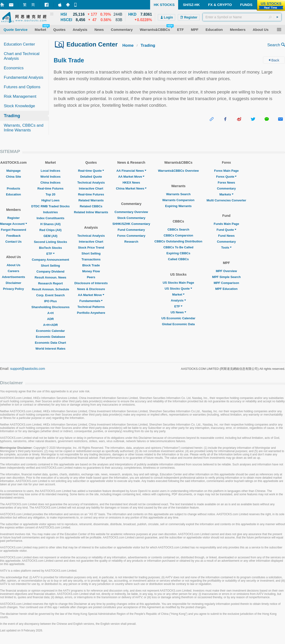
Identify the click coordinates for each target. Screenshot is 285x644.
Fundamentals (91, 301)
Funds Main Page (226, 224)
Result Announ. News (50, 277)
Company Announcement (50, 260)
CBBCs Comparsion (178, 235)
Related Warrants (91, 200)
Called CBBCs (178, 259)
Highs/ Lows (50, 200)
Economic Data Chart (50, 343)
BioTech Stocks (50, 248)
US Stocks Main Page (178, 283)
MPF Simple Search (226, 277)
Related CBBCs (91, 206)
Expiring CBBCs (178, 253)
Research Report (50, 283)
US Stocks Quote (178, 289)
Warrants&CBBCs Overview (178, 171)
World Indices (50, 177)
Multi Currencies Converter (226, 200)
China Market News (131, 188)
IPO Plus (50, 301)
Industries (50, 212)
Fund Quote (226, 230)
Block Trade (91, 265)
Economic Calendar (50, 331)
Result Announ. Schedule (50, 289)
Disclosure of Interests (91, 283)
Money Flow (91, 271)
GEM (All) (50, 236)
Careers (14, 271)
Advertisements (14, 277)
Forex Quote (226, 177)
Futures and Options (22, 87)
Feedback (14, 236)
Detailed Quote (91, 177)
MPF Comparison (226, 283)
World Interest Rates (50, 349)
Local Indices (50, 171)
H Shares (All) (50, 224)
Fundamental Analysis (24, 77)
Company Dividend (51, 271)
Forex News (226, 183)
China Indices (50, 183)
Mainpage (14, 171)
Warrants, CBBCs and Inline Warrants (24, 128)
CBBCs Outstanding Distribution (178, 241)
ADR (50, 319)
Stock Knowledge (19, 106)
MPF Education (226, 289)
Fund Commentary (131, 230)
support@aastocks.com (28, 369)
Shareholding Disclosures (50, 307)
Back (274, 60)
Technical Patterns (91, 307)
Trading (12, 116)
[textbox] (242, 17)
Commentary (226, 188)
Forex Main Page (226, 171)
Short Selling (50, 266)
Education (13, 194)
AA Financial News (131, 171)
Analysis (178, 300)
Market (178, 294)
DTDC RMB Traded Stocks (51, 206)
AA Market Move (91, 295)
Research (131, 242)
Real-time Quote (91, 171)
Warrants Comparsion (178, 200)
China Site (14, 177)
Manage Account (14, 224)
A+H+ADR (50, 325)
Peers (91, 277)
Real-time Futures (51, 188)
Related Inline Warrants (91, 212)
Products (14, 188)
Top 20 (50, 194)
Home (128, 45)
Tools (226, 248)
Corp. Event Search (50, 295)
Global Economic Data (178, 324)
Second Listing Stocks (50, 242)
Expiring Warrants (178, 206)
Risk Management (20, 96)
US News (178, 312)
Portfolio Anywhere (91, 313)
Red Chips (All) (50, 230)
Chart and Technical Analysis (22, 56)
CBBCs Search (178, 229)
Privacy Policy (14, 289)
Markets (226, 194)
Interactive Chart (91, 188)
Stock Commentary (131, 218)
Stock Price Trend (91, 248)
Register (14, 218)
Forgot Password (14, 230)
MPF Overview (226, 271)
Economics (14, 68)
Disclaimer (14, 283)
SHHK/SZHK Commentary (131, 224)
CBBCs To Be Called (178, 247)
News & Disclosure (91, 289)
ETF (50, 254)
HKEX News (131, 183)
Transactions (91, 259)
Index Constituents (50, 218)
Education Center (19, 44)
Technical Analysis (91, 183)
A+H (50, 313)
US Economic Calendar (178, 318)
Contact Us (13, 242)
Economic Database (51, 337)
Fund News (226, 236)
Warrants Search (178, 194)
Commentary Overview (131, 212)
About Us (14, 265)
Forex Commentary (131, 236)
